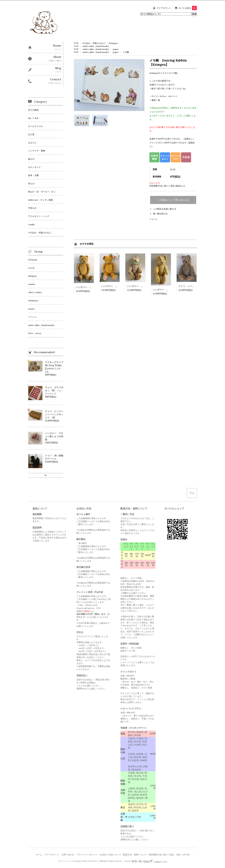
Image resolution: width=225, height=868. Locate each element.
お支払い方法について (110, 855)
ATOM (186, 855)
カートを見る (188, 8)
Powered (146, 861)
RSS (178, 855)
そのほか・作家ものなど (94, 43)
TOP (76, 43)
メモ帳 (126, 52)
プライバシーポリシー (87, 855)
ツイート (154, 219)
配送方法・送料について (135, 855)
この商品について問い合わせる (173, 200)
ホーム (39, 855)
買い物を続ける (160, 214)
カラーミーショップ (65, 861)
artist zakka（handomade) (96, 46)
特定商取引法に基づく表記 (161, 855)
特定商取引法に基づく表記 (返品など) (167, 186)
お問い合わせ (68, 855)
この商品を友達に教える (165, 209)
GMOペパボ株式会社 (99, 861)
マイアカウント (164, 8)
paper (116, 49)
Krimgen (113, 43)
